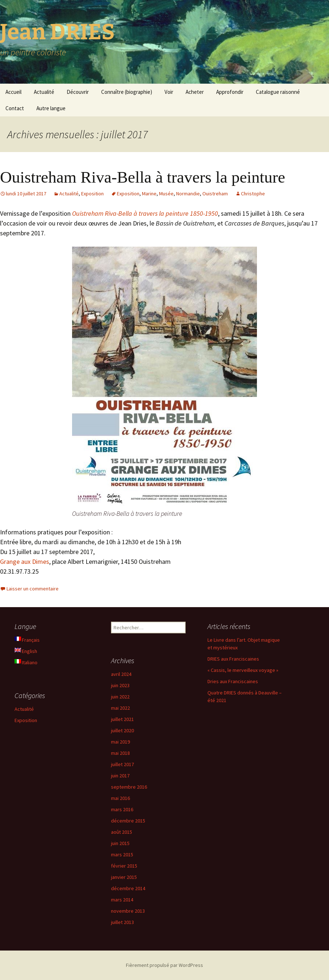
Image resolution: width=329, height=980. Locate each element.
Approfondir (230, 92)
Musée (166, 194)
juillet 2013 (122, 922)
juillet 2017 (122, 764)
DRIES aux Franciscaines (233, 659)
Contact (15, 108)
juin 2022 (120, 697)
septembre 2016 (129, 787)
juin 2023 (120, 685)
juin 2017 (120, 776)
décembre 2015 (128, 821)
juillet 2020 (122, 730)
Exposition (92, 194)
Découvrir (78, 92)
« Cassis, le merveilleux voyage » (243, 670)
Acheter (195, 92)
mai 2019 (120, 742)
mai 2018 (120, 753)
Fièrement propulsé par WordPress (164, 965)
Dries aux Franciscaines (233, 681)
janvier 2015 (124, 877)
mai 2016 (120, 798)
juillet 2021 (122, 719)
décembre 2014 (128, 888)
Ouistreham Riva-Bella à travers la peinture (142, 177)
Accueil (13, 92)
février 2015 (124, 866)
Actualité (44, 92)
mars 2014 (122, 900)
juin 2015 (120, 843)
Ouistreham (215, 194)
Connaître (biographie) (127, 92)
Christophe (253, 194)
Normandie (188, 194)
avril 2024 (121, 674)
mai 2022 (120, 708)
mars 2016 (122, 809)
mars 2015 (122, 854)
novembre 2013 (128, 911)
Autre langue (51, 108)
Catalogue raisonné (278, 92)
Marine (149, 194)
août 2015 (122, 832)
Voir (169, 92)
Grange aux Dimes (25, 561)
